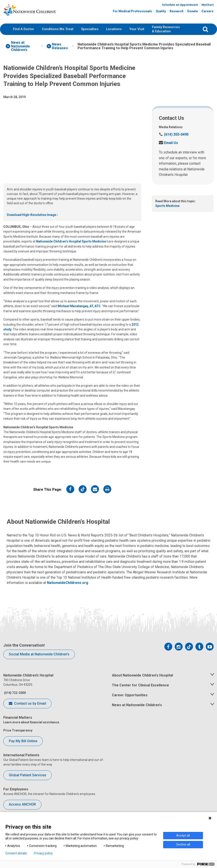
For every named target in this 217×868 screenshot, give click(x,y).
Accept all (183, 835)
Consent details (16, 853)
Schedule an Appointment (180, 5)
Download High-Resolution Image (32, 220)
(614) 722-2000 (15, 698)
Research (177, 11)
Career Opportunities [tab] (130, 700)
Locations (114, 34)
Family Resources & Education (166, 34)
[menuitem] (24, 34)
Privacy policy (43, 853)
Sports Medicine (167, 211)
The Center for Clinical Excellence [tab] (140, 690)
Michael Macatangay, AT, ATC (79, 311)
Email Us (168, 148)
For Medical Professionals (132, 11)
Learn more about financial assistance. (32, 728)
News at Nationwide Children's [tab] (137, 710)
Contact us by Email (27, 709)
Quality (161, 11)
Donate (193, 11)
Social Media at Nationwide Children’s (39, 659)
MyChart (208, 5)
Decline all (183, 844)
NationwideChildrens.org (68, 588)
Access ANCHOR (22, 809)
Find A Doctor (24, 34)
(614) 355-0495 (174, 140)
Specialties (90, 34)
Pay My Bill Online (23, 746)
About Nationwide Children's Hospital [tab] (142, 681)
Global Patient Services (28, 780)
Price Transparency (18, 736)
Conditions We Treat (58, 34)
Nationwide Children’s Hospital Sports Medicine (71, 246)
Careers (208, 11)
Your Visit (137, 34)
